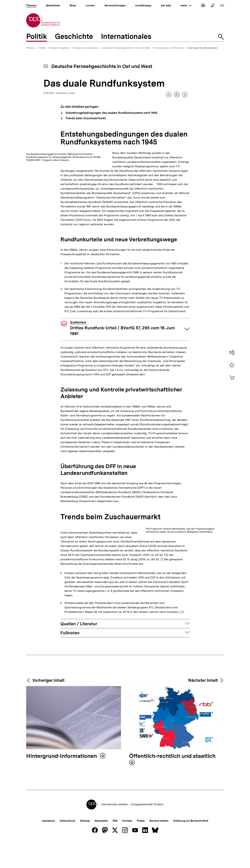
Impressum (48, 861)
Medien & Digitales (60, 48)
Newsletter (101, 861)
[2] (182, 652)
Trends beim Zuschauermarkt (85, 118)
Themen (30, 48)
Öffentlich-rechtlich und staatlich (172, 796)
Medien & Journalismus (86, 48)
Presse (141, 861)
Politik (42, 48)
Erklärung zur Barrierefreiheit (191, 861)
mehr (186, 5)
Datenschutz (68, 861)
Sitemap (85, 861)
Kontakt (127, 861)
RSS (115, 861)
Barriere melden (159, 861)
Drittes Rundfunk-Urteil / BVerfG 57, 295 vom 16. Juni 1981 (122, 351)
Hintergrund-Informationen (62, 796)
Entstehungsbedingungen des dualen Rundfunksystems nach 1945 (111, 113)
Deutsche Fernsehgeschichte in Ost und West (126, 48)
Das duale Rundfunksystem (203, 48)
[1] (84, 599)
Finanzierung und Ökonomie (169, 48)
